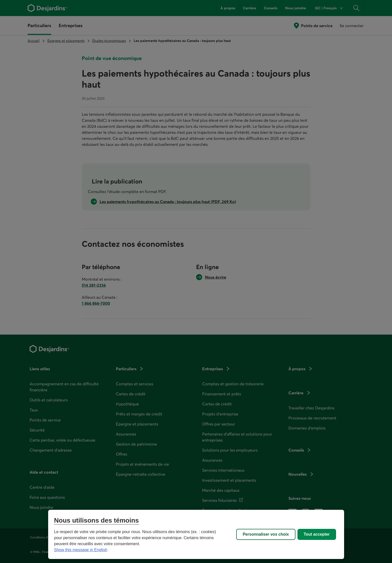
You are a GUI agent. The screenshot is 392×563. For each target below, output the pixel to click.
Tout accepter (317, 534)
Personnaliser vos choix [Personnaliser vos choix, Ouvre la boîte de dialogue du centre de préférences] (266, 534)
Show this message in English (81, 550)
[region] (196, 534)
